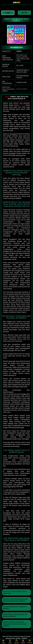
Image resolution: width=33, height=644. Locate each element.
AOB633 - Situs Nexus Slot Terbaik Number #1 (16, 20)
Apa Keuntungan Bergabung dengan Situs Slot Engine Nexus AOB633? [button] (15, 600)
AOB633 (19, 51)
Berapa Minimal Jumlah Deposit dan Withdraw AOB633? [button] (15, 615)
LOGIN (10, 642)
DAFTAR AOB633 (22, 89)
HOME (3, 642)
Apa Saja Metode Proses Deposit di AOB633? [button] (15, 608)
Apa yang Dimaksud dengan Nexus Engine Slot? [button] (15, 592)
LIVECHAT (30, 642)
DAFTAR (17, 642)
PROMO (23, 642)
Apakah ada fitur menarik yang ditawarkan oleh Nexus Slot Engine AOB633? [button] (15, 624)
